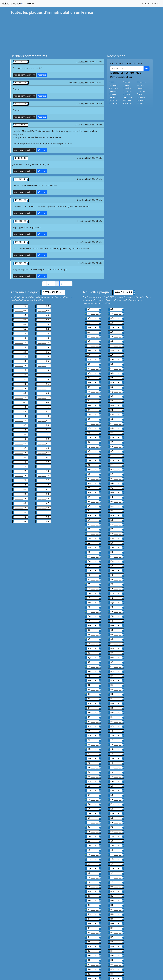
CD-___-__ (116, 410)
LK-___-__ (116, 821)
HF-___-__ (93, 665)
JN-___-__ (93, 730)
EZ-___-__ (93, 553)
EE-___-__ (93, 514)
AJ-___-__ (93, 323)
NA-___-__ (93, 904)
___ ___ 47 (43, 403)
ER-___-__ (116, 536)
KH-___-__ (93, 769)
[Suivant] (70, 281)
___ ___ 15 (20, 333)
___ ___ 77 (43, 468)
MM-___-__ (93, 878)
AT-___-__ (116, 341)
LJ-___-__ (93, 821)
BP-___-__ (93, 384)
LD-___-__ (116, 808)
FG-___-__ (116, 566)
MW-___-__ (93, 895)
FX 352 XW (113, 100)
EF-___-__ (116, 514)
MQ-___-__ (116, 882)
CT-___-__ (116, 440)
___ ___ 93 (43, 502)
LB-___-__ (116, 804)
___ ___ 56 (20, 424)
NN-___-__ (93, 930)
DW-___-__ (93, 497)
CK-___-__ (116, 423)
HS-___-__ (116, 687)
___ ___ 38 (20, 385)
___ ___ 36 (20, 381)
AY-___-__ (116, 349)
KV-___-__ (116, 791)
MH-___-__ (93, 869)
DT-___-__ (93, 492)
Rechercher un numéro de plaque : (127, 64)
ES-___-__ (93, 540)
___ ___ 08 (43, 316)
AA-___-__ (93, 306)
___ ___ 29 (43, 364)
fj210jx (140, 94)
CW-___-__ (116, 445)
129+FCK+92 (114, 88)
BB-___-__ (93, 358)
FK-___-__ (93, 575)
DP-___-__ (93, 484)
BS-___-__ (116, 388)
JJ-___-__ (93, 722)
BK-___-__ (93, 375)
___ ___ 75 (43, 463)
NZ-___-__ (93, 951)
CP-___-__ (116, 432)
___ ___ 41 (43, 390)
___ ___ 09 (20, 320)
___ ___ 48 (20, 407)
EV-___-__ (93, 544)
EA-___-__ (93, 505)
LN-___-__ (93, 830)
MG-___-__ (116, 865)
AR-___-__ (116, 336)
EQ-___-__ (93, 536)
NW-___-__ (116, 943)
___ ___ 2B (20, 346)
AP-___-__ (116, 332)
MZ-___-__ (116, 899)
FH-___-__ (93, 570)
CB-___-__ (116, 406)
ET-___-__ (116, 540)
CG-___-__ (93, 419)
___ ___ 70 (20, 455)
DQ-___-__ (116, 484)
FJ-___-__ (116, 570)
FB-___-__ (93, 557)
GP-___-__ (116, 631)
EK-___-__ (116, 523)
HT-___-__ (93, 691)
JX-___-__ (93, 748)
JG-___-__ (93, 717)
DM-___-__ (93, 479)
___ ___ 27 (43, 359)
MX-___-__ (116, 895)
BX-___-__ (116, 397)
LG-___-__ (93, 817)
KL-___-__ (116, 774)
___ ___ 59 (43, 429)
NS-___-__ (93, 938)
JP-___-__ (116, 730)
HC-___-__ (116, 657)
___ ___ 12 (43, 325)
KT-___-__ (93, 791)
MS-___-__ (116, 886)
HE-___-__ (116, 661)
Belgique (13, 968)
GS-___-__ (93, 639)
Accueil (30, 4)
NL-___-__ (93, 925)
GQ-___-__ (93, 635)
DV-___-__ (116, 492)
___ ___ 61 (43, 433)
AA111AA (141, 103)
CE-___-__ (93, 414)
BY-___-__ (93, 401)
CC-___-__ (93, 410)
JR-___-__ (116, 735)
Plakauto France (12, 4)
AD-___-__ (116, 310)
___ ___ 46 (20, 403)
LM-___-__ (116, 826)
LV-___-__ (93, 843)
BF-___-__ (93, 367)
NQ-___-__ (93, 934)
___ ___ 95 (43, 506)
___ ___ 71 (43, 455)
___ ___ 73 (43, 459)
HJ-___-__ (116, 670)
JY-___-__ (116, 748)
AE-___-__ (93, 315)
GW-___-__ (116, 644)
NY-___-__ (116, 947)
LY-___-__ (116, 847)
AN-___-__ (93, 332)
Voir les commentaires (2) (24, 191)
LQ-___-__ (93, 834)
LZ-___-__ (93, 852)
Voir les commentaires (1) (24, 75)
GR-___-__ (116, 635)
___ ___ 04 (43, 307)
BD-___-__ (93, 362)
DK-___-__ (93, 475)
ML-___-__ (116, 873)
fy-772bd (126, 82)
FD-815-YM (141, 91)
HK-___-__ (93, 674)
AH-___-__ (116, 319)
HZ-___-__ (116, 700)
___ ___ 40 (20, 390)
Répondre (42, 75)
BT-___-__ (93, 393)
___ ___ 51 (43, 411)
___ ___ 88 (20, 494)
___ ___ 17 (20, 338)
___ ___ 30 (20, 368)
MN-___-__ (116, 878)
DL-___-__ (116, 475)
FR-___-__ (93, 587)
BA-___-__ (116, 354)
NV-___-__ (93, 943)
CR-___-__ (116, 436)
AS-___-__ (93, 341)
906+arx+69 (114, 103)
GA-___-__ (93, 605)
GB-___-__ (116, 605)
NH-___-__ (116, 917)
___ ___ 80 (20, 476)
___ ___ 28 (20, 364)
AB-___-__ (116, 306)
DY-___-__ (93, 501)
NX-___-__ (93, 947)
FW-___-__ (93, 596)
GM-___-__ (116, 626)
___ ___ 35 (43, 377)
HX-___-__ (116, 696)
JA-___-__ (93, 704)
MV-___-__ (116, 891)
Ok (147, 69)
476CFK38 (127, 100)
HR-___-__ (93, 687)
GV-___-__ (93, 644)
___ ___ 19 (20, 342)
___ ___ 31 (43, 368)
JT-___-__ (116, 739)
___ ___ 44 (20, 398)
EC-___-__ (93, 510)
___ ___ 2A (43, 342)
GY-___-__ (116, 648)
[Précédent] (44, 281)
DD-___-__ (93, 462)
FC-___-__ (116, 557)
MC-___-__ (116, 856)
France (26, 968)
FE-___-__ (116, 562)
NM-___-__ (116, 925)
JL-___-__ (93, 726)
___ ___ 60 (20, 433)
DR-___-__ (93, 488)
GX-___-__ (93, 648)
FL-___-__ (116, 575)
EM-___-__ (116, 527)
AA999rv (112, 82)
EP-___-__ (116, 531)
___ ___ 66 (20, 446)
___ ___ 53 (43, 416)
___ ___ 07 (20, 316)
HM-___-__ (93, 678)
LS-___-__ (93, 839)
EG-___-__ (93, 518)
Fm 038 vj (113, 94)
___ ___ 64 (20, 442)
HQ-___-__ (116, 683)
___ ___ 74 (20, 463)
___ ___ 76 (20, 468)
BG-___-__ (116, 367)
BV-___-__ (116, 393)
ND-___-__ (116, 908)
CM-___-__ (116, 427)
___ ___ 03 (20, 307)
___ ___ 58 (20, 429)
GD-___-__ (116, 609)
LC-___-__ (93, 808)
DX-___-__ (116, 497)
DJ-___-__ (116, 471)
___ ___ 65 (43, 442)
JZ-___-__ (93, 752)
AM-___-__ (116, 328)
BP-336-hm (141, 82)
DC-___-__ (116, 458)
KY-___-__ (93, 800)
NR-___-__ (116, 934)
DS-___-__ (116, 488)
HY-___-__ (93, 700)
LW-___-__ (116, 843)
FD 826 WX (127, 91)
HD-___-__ (93, 661)
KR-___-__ (93, 787)
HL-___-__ (116, 674)
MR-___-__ (93, 886)
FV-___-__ (116, 592)
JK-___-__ (116, 722)
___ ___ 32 (20, 372)
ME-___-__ (116, 860)
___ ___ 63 (43, 437)
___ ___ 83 (43, 481)
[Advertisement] (81, 35)
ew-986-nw (141, 97)
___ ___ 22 (20, 351)
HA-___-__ (116, 652)
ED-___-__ (116, 510)
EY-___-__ (116, 549)
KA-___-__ (116, 752)
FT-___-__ (93, 592)
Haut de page (156, 968)
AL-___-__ (93, 328)
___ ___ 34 (20, 377)
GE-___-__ (93, 613)
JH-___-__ (116, 717)
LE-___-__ (93, 813)
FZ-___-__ (116, 600)
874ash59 (113, 91)
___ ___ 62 (20, 437)
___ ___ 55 (43, 420)
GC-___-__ (93, 609)
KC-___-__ (116, 756)
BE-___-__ (116, 362)
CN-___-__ (93, 432)
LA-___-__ (93, 804)
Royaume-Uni (52, 968)
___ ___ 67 (43, 446)
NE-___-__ (93, 912)
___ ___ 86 (20, 489)
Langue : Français (151, 4)
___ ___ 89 (43, 494)
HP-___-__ (93, 683)
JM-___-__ (116, 726)
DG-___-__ (116, 466)
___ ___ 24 (20, 355)
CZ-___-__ (93, 453)
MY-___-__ (93, 899)
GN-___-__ (93, 631)
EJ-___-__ (93, 523)
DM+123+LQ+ (128, 97)
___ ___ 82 (20, 481)
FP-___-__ (93, 583)
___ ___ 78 (20, 472)
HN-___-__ (116, 678)
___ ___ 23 (43, 351)
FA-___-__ (116, 553)
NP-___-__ (116, 930)
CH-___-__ (116, 419)
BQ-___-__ (116, 384)
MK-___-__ (93, 873)
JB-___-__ (116, 704)
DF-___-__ (93, 466)
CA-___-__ (93, 406)
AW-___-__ (116, 345)
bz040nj (126, 85)
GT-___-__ (116, 639)
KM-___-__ (93, 778)
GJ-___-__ (93, 622)
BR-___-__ (93, 388)
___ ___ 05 (20, 312)
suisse (38, 968)
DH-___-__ (93, 471)
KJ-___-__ (116, 769)
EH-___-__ (116, 518)
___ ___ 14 (43, 329)
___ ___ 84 (20, 485)
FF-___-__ (93, 566)
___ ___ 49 (43, 407)
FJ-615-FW (113, 85)
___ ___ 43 (43, 394)
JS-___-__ (93, 739)
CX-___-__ (93, 449)
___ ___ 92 (20, 502)
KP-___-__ (93, 782)
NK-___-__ (116, 921)
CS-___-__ (93, 440)
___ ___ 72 (20, 459)
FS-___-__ (116, 587)
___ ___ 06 (43, 312)
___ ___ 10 (43, 320)
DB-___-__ (93, 458)
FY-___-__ (93, 600)
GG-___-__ (93, 618)
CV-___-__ (93, 445)
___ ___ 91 (43, 498)
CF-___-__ (116, 414)
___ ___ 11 (20, 325)
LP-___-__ (116, 830)
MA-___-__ (116, 852)
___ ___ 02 (43, 303)
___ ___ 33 (43, 372)
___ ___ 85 (43, 485)
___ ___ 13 (20, 329)
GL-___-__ (93, 626)
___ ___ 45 (43, 398)
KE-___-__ (116, 761)
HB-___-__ (93, 657)
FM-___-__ (93, 579)
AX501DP (141, 85)
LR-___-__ (116, 834)
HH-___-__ (93, 670)
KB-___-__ (93, 756)
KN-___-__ (116, 778)
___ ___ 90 (20, 498)
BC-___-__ (116, 358)
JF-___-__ (116, 713)
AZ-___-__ (93, 354)
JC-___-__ (93, 709)
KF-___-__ (93, 765)
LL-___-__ (93, 826)
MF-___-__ (93, 865)
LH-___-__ (116, 817)
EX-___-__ (93, 549)
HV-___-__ (116, 691)
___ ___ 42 (20, 394)
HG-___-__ (116, 665)
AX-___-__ (93, 349)
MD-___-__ (93, 860)
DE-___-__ (116, 462)
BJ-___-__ (116, 371)
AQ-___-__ (93, 336)
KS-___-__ (116, 787)
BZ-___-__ (116, 401)
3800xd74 (127, 88)
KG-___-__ (116, 765)
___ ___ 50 (20, 411)
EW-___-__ (116, 544)
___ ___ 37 (43, 381)
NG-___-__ (93, 917)
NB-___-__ (116, 904)
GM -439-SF (113, 97)
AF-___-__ (116, 315)
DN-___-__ (116, 479)
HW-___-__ (93, 696)
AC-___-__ (93, 310)
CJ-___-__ (93, 423)
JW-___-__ (116, 743)
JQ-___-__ (93, 735)
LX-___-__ (93, 847)
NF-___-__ (116, 912)
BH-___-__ (93, 371)
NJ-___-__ (93, 921)
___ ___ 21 (43, 346)
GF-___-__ (116, 613)
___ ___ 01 (20, 303)
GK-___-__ (116, 622)
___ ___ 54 (20, 420)
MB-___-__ (93, 856)
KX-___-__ (116, 795)
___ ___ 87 (43, 489)
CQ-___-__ (93, 436)
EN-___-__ (93, 531)
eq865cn (126, 94)
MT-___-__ (93, 891)
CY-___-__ (116, 449)
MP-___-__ (93, 882)
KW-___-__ (93, 795)
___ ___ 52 (20, 416)
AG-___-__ (93, 319)
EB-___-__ (116, 505)
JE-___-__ (93, 713)
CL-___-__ (93, 427)
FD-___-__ (93, 562)
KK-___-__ (93, 774)
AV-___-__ (93, 345)
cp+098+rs (141, 100)
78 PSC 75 (127, 103)
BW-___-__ (93, 397)
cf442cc (140, 88)
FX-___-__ (116, 596)
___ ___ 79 (43, 472)
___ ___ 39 (43, 385)
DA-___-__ (116, 453)
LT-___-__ (116, 839)
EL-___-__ (93, 527)
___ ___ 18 (43, 338)
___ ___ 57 (43, 424)
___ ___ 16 (43, 333)
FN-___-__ (116, 579)
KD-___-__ (93, 761)
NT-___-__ (116, 938)
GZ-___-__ (93, 652)
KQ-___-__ (116, 782)
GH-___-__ (116, 618)
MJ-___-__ (116, 869)
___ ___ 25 (43, 355)
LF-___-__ (116, 813)
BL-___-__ (116, 375)
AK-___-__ (116, 323)
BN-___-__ (116, 380)
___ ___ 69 (43, 450)
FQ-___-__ (116, 583)
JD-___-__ (116, 709)
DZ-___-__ (116, 501)
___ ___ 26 (20, 359)
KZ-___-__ (116, 800)
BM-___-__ (93, 380)
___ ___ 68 (20, 450)
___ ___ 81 (43, 476)
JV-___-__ (93, 743)
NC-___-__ (93, 908)
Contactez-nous (140, 968)
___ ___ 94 (20, 506)
